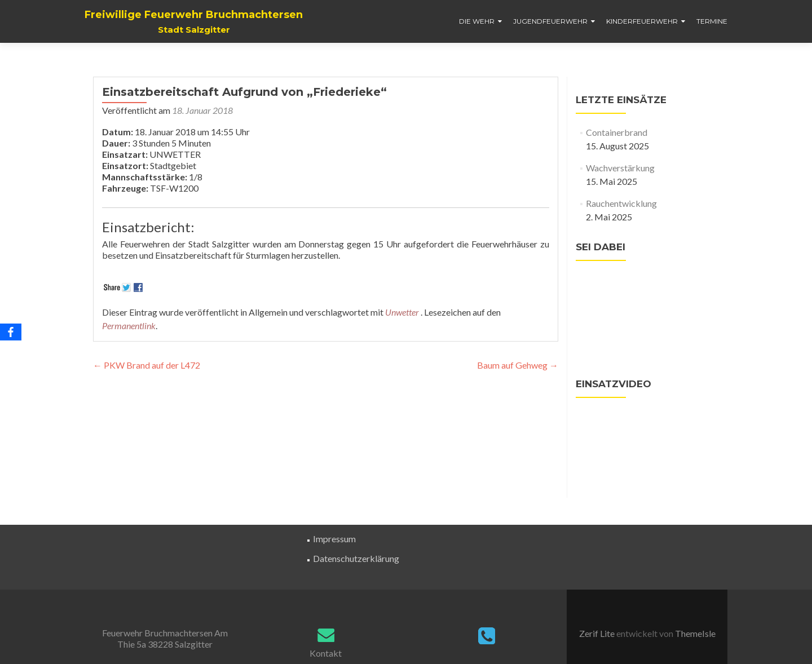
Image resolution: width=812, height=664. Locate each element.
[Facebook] (11, 332)
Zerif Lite (598, 633)
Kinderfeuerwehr (642, 21)
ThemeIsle (695, 633)
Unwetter (402, 312)
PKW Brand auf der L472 (147, 365)
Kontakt (326, 653)
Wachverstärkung (620, 168)
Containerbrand (617, 132)
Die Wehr (477, 21)
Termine (712, 21)
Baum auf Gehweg (518, 365)
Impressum (334, 539)
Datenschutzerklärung (356, 558)
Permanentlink (129, 326)
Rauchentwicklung (621, 203)
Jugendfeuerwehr (550, 21)
